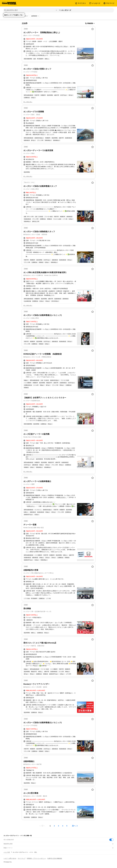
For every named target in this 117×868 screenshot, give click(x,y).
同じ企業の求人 (28, 102)
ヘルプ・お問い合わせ (10, 858)
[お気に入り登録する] (93, 29)
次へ (74, 826)
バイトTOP (7, 852)
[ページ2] (54, 826)
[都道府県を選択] (31, 10)
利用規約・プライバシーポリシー (36, 858)
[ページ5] (67, 826)
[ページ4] (63, 826)
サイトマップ (22, 858)
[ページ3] (59, 826)
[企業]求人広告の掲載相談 (55, 858)
